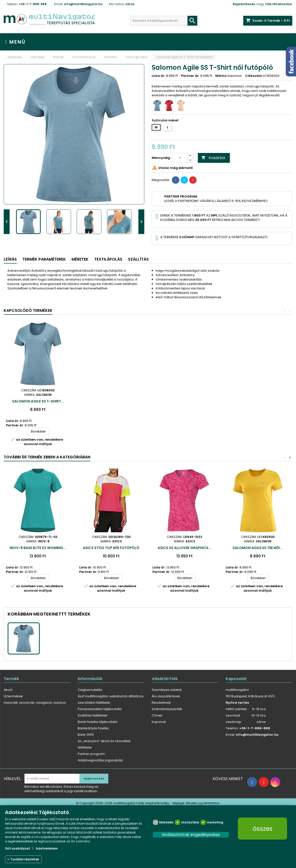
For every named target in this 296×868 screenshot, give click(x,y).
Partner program (91, 754)
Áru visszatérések (166, 696)
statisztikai (190, 822)
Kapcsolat (236, 679)
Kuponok (159, 722)
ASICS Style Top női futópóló (111, 548)
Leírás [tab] (10, 259)
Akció (8, 690)
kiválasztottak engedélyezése (191, 835)
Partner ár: (190, 76)
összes (263, 829)
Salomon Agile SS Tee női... (258, 548)
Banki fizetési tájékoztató (98, 722)
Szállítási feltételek (93, 715)
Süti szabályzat (18, 848)
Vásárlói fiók (165, 679)
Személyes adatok (167, 690)
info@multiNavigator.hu (83, 4)
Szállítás (138, 259)
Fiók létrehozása (279, 4)
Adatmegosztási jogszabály (100, 760)
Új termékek (13, 696)
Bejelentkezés (244, 4)
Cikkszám (254, 76)
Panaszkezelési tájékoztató (100, 709)
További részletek (25, 859)
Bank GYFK (86, 735)
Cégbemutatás (90, 690)
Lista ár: (158, 76)
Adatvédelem (47, 848)
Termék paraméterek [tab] (44, 259)
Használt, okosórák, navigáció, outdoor (35, 703)
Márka (221, 76)
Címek (157, 715)
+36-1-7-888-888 (33, 4)
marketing (215, 822)
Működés (166, 822)
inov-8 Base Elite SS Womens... (38, 548)
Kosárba (213, 158)
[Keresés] (164, 21)
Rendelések (161, 703)
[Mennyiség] (180, 158)
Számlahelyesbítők (167, 709)
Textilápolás (108, 259)
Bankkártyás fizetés (93, 728)
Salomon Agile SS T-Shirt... (38, 401)
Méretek (80, 259)
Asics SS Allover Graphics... (185, 548)
